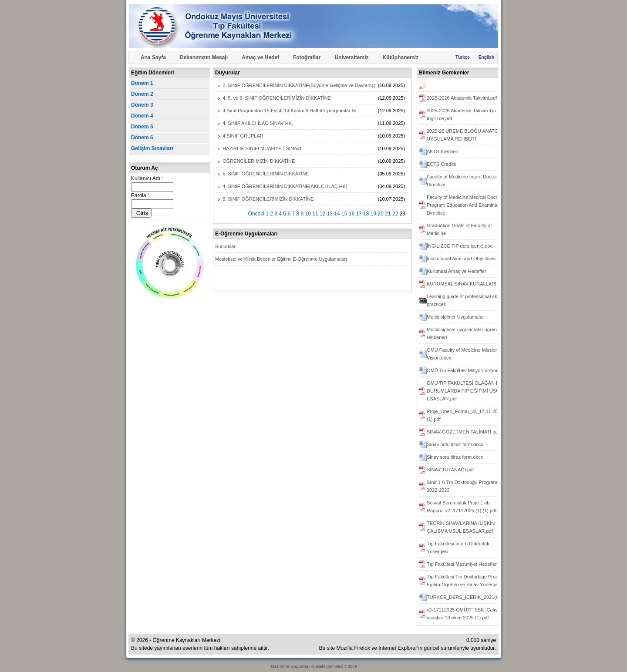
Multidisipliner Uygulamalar (455, 317)
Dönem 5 (142, 127)
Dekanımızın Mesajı (204, 57)
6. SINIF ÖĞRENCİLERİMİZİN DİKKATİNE (268, 199)
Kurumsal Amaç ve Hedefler (456, 271)
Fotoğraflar (307, 57)
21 (388, 214)
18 (366, 214)
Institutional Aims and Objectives (461, 259)
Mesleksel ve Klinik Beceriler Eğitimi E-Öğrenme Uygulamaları (281, 259)
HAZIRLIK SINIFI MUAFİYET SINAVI (262, 148)
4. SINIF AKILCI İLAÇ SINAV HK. (258, 123)
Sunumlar (225, 246)
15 (344, 214)
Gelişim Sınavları (152, 148)
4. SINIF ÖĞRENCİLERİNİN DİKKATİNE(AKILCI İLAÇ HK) (285, 186)
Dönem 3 (142, 105)
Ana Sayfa (153, 57)
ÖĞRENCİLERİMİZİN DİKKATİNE (259, 161)
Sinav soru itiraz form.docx (455, 457)
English (486, 57)
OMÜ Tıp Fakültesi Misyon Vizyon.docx (469, 370)
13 (330, 214)
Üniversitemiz (351, 57)
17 (359, 214)
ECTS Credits (441, 164)
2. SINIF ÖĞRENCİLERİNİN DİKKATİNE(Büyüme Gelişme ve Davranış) (299, 85)
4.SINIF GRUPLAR (243, 136)
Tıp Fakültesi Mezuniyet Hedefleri (462, 564)
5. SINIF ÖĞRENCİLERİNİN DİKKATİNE (266, 174)
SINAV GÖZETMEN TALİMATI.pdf (463, 432)
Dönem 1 (142, 83)
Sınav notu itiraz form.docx (455, 444)
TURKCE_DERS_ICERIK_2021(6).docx (469, 597)
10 (308, 214)
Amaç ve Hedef (260, 57)
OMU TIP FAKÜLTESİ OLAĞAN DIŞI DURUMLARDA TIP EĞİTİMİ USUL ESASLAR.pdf (466, 391)
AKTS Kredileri (442, 151)
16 (352, 214)
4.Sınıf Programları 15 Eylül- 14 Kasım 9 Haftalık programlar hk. (290, 111)
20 (381, 214)
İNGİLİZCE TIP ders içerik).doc (460, 246)
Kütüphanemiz (401, 57)
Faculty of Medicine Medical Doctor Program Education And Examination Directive (466, 205)
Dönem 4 (142, 116)
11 (315, 214)
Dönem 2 (142, 94)
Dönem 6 (142, 138)
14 (337, 214)
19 (373, 214)
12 (322, 214)
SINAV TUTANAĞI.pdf (450, 470)
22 (395, 214)
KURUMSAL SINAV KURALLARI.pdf (466, 284)
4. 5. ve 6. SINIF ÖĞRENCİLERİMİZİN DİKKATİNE (277, 98)
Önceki (256, 214)
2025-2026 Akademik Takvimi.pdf (462, 98)
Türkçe (463, 57)
